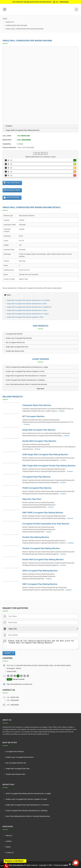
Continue (61, 411)
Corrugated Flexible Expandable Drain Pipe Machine (46, 524)
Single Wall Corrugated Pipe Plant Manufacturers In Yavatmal (26, 376)
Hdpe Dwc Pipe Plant (32, 499)
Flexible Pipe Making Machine (36, 537)
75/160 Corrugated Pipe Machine (37, 488)
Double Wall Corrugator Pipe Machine (39, 441)
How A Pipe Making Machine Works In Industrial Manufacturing (26, 384)
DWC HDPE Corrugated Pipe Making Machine (43, 513)
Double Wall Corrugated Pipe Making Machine (43, 560)
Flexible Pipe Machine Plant (15, 351)
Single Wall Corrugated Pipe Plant (17, 347)
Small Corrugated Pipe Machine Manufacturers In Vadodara (25, 380)
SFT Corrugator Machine (33, 416)
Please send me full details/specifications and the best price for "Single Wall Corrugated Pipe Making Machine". (43, 644)
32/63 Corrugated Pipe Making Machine (40, 571)
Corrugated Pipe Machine (16, 25)
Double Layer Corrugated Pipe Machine (19, 338)
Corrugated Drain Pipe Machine (36, 477)
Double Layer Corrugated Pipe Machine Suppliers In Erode (25, 371)
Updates (9, 841)
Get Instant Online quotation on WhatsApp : (40, 2)
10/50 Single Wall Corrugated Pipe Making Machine (45, 455)
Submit (8, 653)
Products (10, 22)
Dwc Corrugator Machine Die (15, 342)
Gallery (8, 847)
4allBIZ (65, 865)
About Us (9, 835)
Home (5, 19)
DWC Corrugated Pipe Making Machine (40, 584)
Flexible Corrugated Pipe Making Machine (41, 548)
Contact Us (10, 852)
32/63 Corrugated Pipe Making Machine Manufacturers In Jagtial (27, 367)
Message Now (13, 190)
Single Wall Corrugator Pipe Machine (39, 430)
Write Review (13, 198)
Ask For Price (13, 183)
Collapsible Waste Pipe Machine (37, 405)
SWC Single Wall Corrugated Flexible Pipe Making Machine (49, 466)
